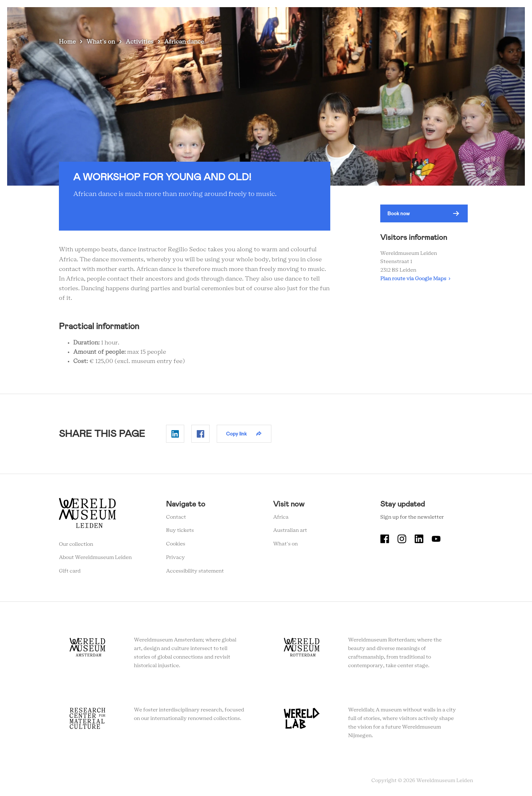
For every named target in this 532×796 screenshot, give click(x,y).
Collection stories (343, 18)
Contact (176, 517)
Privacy (175, 558)
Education (390, 18)
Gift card (70, 571)
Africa (281, 517)
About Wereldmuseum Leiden (95, 558)
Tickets (423, 18)
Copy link (236, 434)
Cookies (176, 544)
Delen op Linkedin (175, 434)
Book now (398, 213)
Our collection (76, 544)
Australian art (290, 530)
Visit (304, 18)
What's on (275, 18)
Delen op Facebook (200, 434)
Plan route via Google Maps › (415, 279)
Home (67, 42)
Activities (140, 42)
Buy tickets (180, 530)
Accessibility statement (195, 571)
